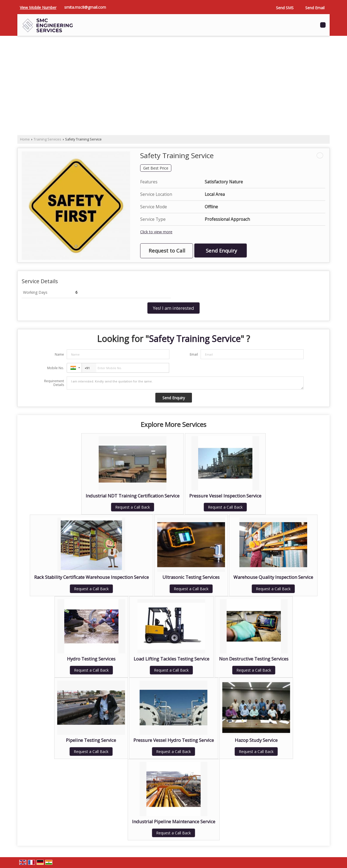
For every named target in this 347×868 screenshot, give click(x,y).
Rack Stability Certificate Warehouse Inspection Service (91, 577)
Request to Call (167, 250)
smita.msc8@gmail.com (85, 7)
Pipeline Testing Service (91, 740)
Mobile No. (56, 368)
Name (59, 354)
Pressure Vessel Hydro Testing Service (174, 740)
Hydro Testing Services (91, 659)
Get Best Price (156, 168)
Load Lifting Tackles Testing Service (171, 659)
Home (25, 139)
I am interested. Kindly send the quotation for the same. (185, 383)
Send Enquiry (221, 250)
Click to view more (156, 232)
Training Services (47, 139)
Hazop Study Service (256, 740)
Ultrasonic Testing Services (191, 577)
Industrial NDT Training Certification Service (133, 496)
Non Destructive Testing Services (254, 659)
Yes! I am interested (173, 308)
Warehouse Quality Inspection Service (273, 577)
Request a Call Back (133, 507)
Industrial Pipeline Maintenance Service (174, 821)
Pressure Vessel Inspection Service (225, 496)
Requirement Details (54, 383)
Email (194, 354)
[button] (38, 7)
